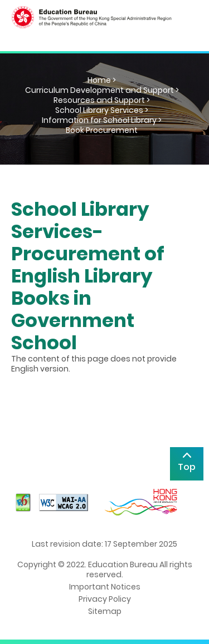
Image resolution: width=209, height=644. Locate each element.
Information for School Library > (102, 120)
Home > (102, 80)
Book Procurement (102, 130)
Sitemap (105, 611)
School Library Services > (102, 110)
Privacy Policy (105, 599)
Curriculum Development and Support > (102, 90)
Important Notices (105, 587)
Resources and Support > (102, 100)
